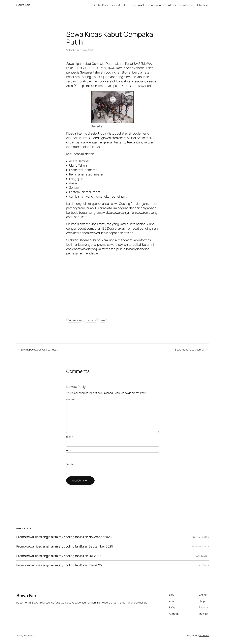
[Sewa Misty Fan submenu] (130, 5)
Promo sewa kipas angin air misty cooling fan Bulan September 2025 (65, 546)
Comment (71, 399)
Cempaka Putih (75, 320)
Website (70, 464)
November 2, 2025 (201, 537)
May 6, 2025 (203, 565)
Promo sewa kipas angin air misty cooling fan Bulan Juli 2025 (59, 556)
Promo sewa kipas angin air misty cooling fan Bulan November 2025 (64, 537)
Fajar (78, 50)
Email (69, 451)
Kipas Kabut (88, 50)
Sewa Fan (23, 5)
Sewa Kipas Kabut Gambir (190, 349)
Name (70, 437)
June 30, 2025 (202, 556)
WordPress (204, 635)
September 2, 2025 (200, 546)
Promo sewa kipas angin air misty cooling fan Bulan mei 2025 (59, 565)
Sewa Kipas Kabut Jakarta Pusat (39, 349)
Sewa (103, 320)
